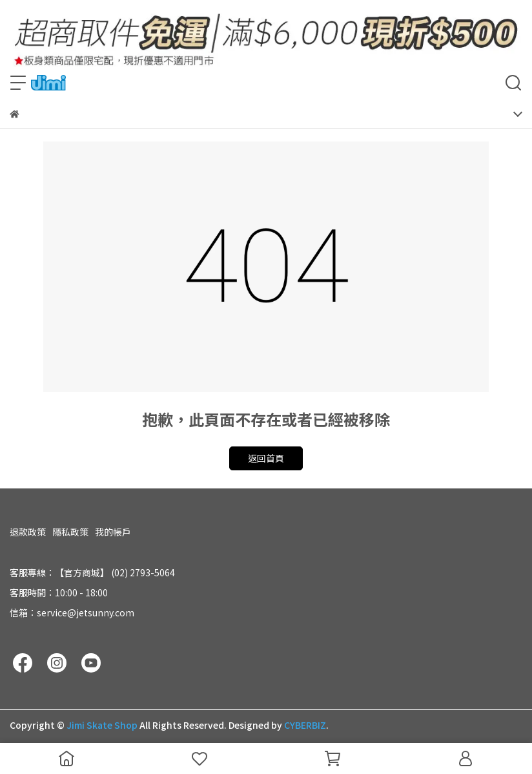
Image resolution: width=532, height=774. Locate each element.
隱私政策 (70, 532)
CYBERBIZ (305, 725)
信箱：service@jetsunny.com (72, 612)
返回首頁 (266, 458)
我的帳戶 (113, 532)
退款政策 (28, 532)
